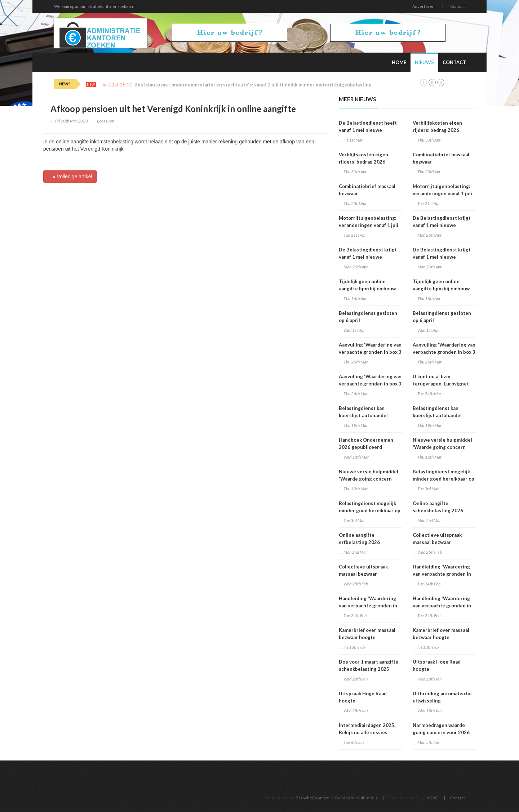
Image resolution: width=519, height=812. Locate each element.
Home (399, 62)
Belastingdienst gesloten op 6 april (368, 317)
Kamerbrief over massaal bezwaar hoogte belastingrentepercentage (369, 637)
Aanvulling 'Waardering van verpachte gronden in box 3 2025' (370, 352)
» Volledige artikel (70, 177)
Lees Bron (106, 121)
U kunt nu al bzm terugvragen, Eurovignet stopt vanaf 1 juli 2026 (441, 384)
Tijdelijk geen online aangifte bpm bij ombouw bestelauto (367, 289)
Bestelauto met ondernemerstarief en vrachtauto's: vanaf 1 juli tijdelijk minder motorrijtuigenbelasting (253, 85)
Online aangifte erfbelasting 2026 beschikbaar (359, 542)
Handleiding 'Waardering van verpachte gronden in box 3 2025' (368, 606)
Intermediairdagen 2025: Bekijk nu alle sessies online (367, 732)
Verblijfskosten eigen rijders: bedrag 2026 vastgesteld (363, 162)
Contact (458, 6)
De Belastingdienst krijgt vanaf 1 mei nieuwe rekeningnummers (368, 257)
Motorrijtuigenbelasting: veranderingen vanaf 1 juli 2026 (369, 225)
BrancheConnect (312, 798)
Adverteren (423, 6)
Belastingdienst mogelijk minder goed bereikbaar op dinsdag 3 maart (370, 510)
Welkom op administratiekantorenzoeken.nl (95, 6)
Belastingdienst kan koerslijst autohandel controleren (363, 415)
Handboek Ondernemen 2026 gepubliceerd (366, 443)
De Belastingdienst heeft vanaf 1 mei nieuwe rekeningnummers (368, 130)
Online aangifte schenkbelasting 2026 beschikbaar (438, 510)
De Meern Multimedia (356, 798)
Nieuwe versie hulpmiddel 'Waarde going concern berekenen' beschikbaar (369, 479)
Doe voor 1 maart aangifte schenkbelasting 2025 (369, 665)
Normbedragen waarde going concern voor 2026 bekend (441, 732)
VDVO (432, 798)
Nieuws (424, 62)
